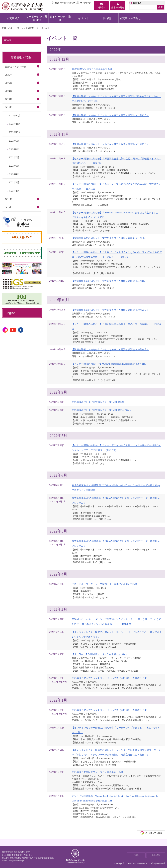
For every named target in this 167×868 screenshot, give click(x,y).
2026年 (9, 75)
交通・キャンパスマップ (64, 3)
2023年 (9, 99)
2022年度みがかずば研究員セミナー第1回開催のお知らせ (102, 410)
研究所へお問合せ (130, 18)
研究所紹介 (13, 18)
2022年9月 (14, 141)
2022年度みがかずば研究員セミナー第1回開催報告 (98, 402)
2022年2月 (14, 182)
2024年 (9, 91)
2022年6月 (14, 157)
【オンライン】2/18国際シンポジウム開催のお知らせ (100, 654)
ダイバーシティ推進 (60, 18)
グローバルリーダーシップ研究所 (18, 28)
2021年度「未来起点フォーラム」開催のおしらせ (98, 772)
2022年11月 (15, 124)
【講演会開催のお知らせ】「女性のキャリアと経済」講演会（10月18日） (110, 349)
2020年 (9, 207)
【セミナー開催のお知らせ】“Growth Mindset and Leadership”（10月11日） (110, 364)
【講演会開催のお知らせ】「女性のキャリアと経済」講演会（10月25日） (110, 310)
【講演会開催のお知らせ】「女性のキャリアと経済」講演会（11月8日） (110, 238)
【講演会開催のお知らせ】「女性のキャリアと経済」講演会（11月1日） (110, 281)
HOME (8, 40)
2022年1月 (14, 191)
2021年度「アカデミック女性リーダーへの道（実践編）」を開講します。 (110, 678)
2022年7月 (14, 149)
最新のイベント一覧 (16, 67)
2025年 (9, 83)
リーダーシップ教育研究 (37, 18)
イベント (83, 18)
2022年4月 (14, 174)
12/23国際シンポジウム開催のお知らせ (92, 69)
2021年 (9, 199)
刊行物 (107, 18)
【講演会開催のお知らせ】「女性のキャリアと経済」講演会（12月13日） (110, 115)
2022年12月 (15, 116)
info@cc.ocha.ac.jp (16, 861)
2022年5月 (14, 166)
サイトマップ (84, 3)
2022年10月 (15, 132)
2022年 (9, 107)
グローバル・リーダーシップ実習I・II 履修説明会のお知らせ (105, 584)
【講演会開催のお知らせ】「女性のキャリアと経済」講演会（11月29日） (110, 144)
